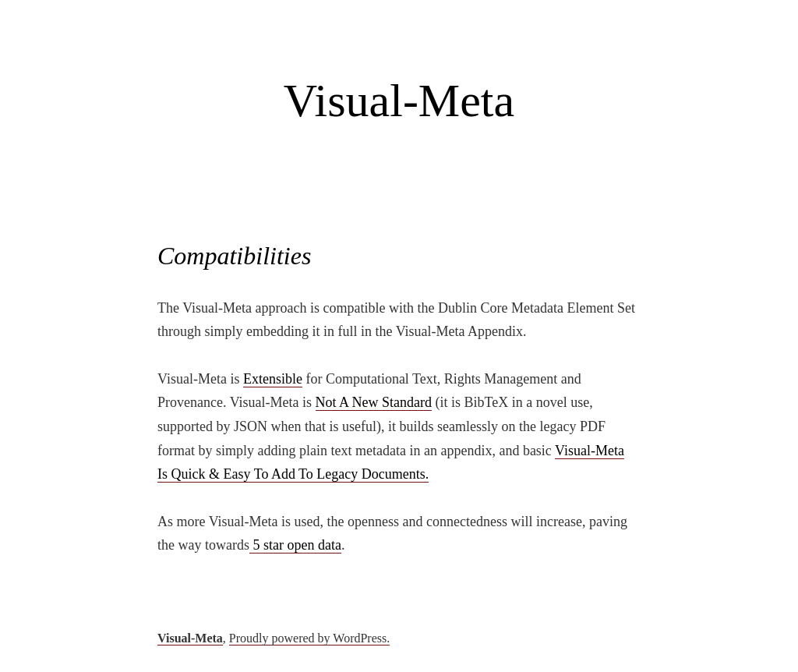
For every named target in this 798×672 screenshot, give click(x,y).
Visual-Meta (399, 101)
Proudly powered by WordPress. (309, 638)
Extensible (273, 379)
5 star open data (295, 545)
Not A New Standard (374, 402)
